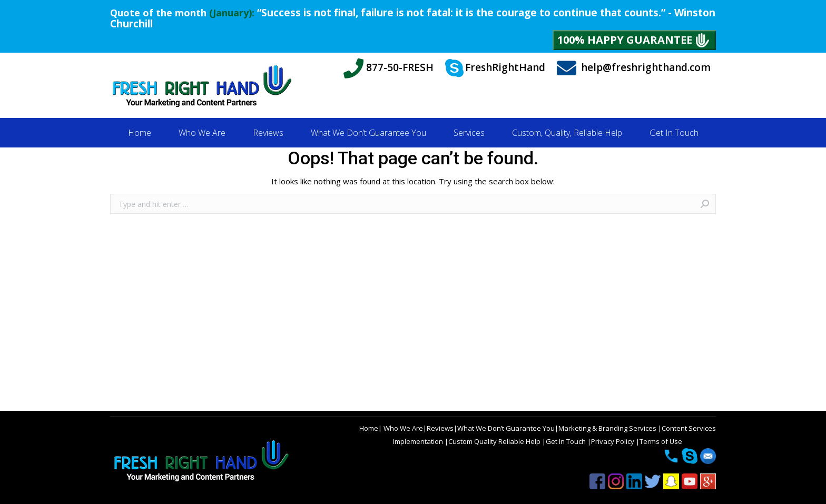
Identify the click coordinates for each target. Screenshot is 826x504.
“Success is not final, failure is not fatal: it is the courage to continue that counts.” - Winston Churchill (413, 18)
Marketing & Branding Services (608, 428)
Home (369, 428)
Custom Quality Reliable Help (495, 441)
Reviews (440, 428)
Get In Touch (567, 441)
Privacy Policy (613, 441)
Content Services (689, 428)
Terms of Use (661, 441)
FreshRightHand (495, 68)
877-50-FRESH (389, 68)
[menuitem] (140, 133)
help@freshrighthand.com (634, 68)
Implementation (419, 441)
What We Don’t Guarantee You (506, 428)
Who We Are (402, 428)
